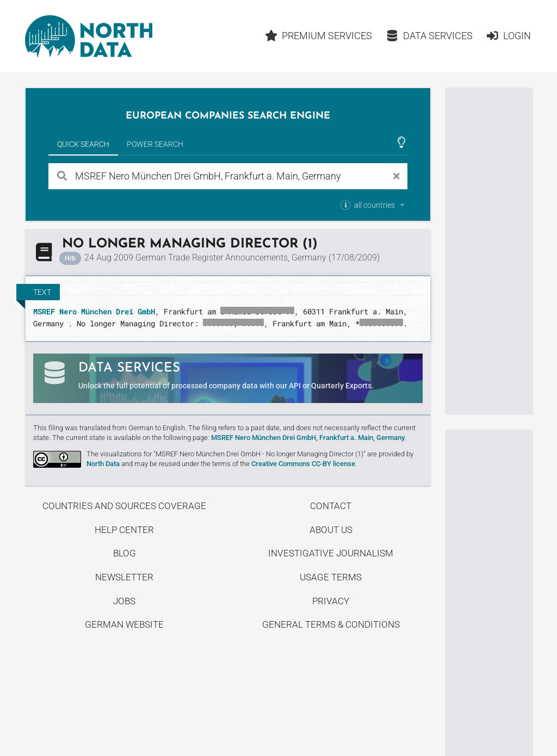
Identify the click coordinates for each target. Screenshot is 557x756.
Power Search (155, 144)
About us (331, 530)
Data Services (429, 36)
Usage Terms (331, 577)
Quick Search (83, 144)
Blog (125, 553)
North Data (103, 464)
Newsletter (124, 577)
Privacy (331, 601)
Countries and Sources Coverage (124, 506)
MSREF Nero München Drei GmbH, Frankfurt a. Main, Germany (308, 438)
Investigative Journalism (331, 553)
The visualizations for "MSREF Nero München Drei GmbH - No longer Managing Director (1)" (226, 454)
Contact (331, 506)
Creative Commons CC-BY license (303, 464)
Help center (124, 530)
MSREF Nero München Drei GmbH (94, 311)
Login (508, 36)
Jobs (124, 601)
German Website (124, 624)
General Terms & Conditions (331, 624)
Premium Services (319, 36)
